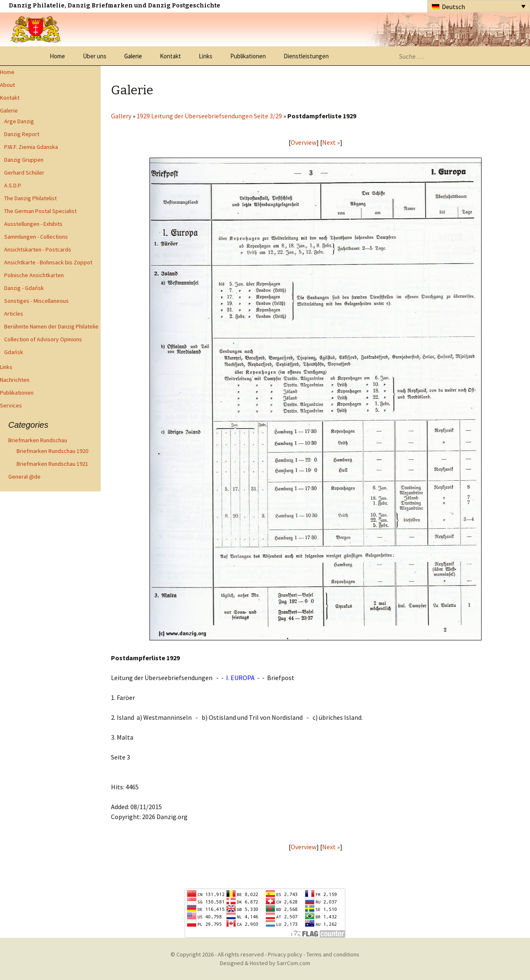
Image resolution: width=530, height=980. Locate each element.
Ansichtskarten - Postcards (38, 249)
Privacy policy (285, 954)
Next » (331, 142)
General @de (24, 477)
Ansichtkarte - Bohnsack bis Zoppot (48, 262)
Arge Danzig (19, 121)
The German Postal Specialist (40, 211)
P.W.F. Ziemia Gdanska (31, 147)
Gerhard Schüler (24, 173)
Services (11, 405)
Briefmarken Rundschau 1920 (52, 451)
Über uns (95, 56)
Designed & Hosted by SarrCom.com (265, 963)
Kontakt (170, 56)
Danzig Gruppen (24, 160)
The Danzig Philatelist (30, 198)
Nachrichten (15, 380)
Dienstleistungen (306, 56)
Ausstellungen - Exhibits (33, 224)
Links (206, 56)
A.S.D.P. (13, 185)
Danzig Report (22, 134)
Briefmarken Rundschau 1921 (52, 464)
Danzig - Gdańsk (24, 288)
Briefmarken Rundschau (38, 440)
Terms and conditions (333, 954)
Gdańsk (14, 352)
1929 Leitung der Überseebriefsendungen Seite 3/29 (209, 116)
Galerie (133, 56)
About (7, 85)
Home (57, 56)
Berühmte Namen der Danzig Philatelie (51, 326)
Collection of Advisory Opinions (43, 339)
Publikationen (248, 56)
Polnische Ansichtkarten (34, 275)
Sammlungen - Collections (36, 237)
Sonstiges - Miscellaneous (36, 301)
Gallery (121, 116)
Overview (304, 142)
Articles (14, 314)
